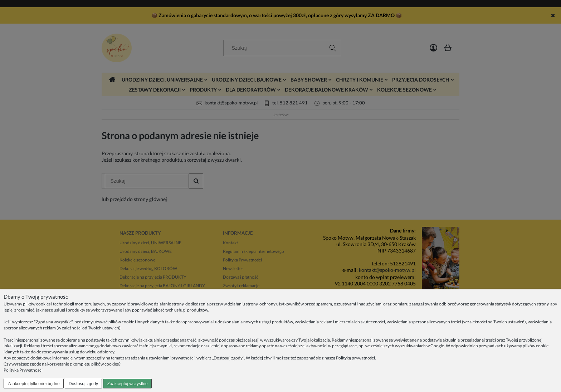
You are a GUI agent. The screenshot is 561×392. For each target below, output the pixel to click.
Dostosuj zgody (83, 384)
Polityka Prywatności (23, 370)
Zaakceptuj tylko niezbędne (33, 384)
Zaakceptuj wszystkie (127, 384)
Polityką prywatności (355, 358)
